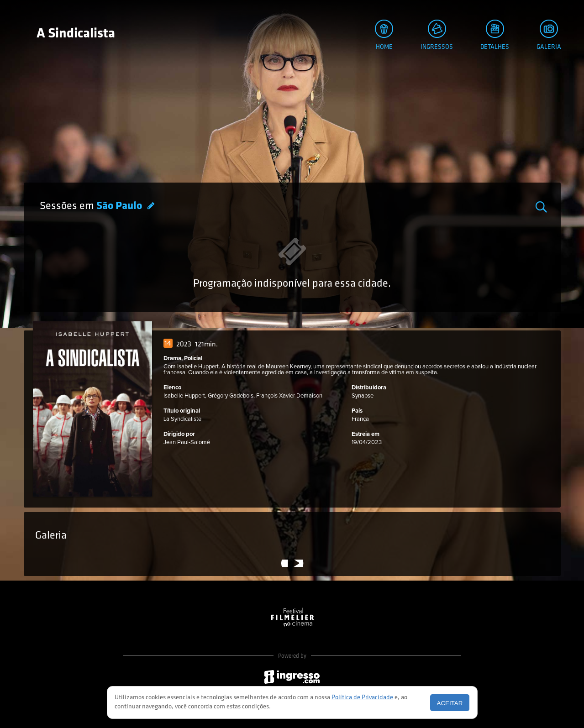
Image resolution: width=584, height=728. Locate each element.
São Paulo (120, 206)
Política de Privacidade (362, 698)
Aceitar (450, 703)
